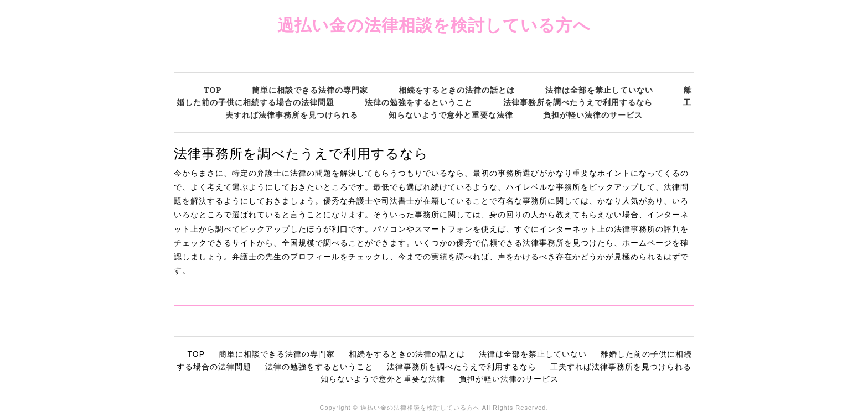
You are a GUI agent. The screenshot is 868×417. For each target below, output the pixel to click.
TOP (213, 90)
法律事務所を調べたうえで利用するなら (578, 102)
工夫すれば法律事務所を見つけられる (621, 367)
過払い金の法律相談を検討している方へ (434, 25)
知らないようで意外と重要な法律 (451, 115)
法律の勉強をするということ (419, 102)
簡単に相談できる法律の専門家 (310, 90)
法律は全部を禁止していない (599, 90)
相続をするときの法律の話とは (457, 90)
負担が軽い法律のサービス (593, 115)
